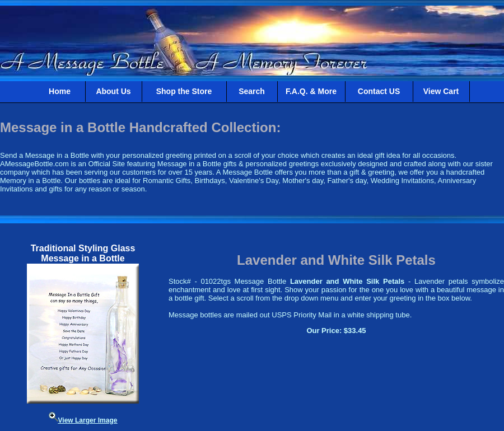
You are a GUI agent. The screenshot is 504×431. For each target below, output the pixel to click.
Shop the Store (184, 91)
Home (60, 91)
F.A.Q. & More (311, 91)
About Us (113, 91)
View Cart (441, 91)
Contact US (379, 91)
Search (252, 91)
